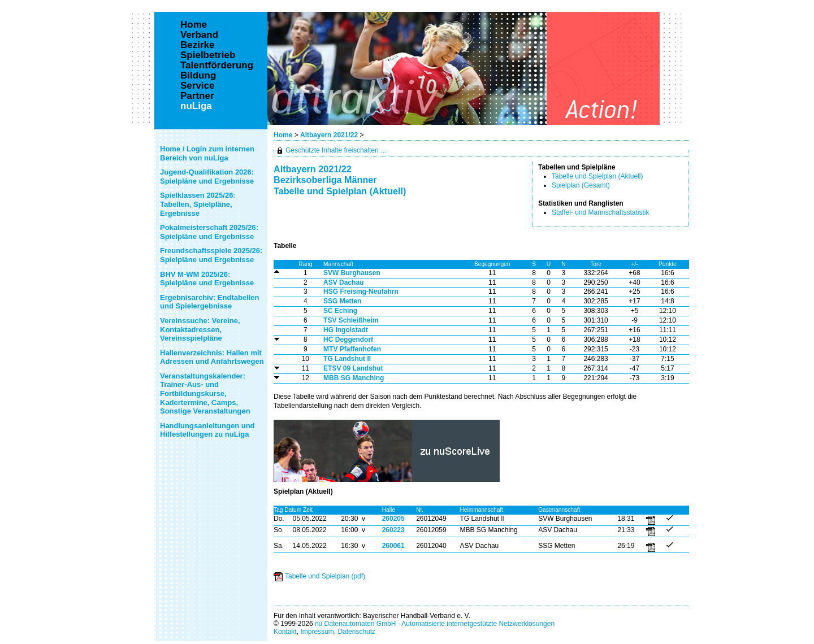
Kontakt (285, 632)
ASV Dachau (343, 282)
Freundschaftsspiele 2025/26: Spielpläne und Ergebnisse (211, 255)
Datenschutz (356, 632)
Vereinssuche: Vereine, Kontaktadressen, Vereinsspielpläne (200, 329)
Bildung (198, 76)
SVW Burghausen (352, 273)
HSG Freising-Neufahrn (361, 291)
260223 (393, 530)
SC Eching (340, 311)
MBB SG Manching (354, 378)
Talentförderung (217, 66)
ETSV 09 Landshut (353, 368)
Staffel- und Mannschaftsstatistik (601, 212)
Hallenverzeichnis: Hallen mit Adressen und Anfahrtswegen (212, 357)
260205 (393, 519)
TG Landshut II (347, 359)
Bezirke (197, 45)
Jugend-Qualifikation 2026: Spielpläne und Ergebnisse (207, 177)
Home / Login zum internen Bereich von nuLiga (207, 153)
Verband (199, 35)
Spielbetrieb (208, 55)
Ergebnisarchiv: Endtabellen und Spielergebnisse (210, 302)
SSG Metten (342, 301)
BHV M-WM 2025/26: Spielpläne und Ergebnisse (207, 279)
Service (198, 86)
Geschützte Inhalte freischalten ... (336, 150)
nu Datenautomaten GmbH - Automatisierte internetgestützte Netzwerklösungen (435, 624)
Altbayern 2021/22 (330, 135)
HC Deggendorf (348, 340)
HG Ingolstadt (346, 330)
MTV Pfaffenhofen (352, 349)
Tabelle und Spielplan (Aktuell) (597, 176)
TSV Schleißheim (351, 320)
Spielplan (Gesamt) (581, 185)
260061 (393, 546)
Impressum (317, 632)
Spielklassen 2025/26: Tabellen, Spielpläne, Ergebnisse (198, 204)
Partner (197, 96)
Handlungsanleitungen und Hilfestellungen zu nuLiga (207, 430)
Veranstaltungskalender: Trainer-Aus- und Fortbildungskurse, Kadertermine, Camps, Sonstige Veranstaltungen (205, 393)
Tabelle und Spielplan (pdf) (325, 576)
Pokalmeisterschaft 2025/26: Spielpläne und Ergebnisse (209, 232)
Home (283, 135)
